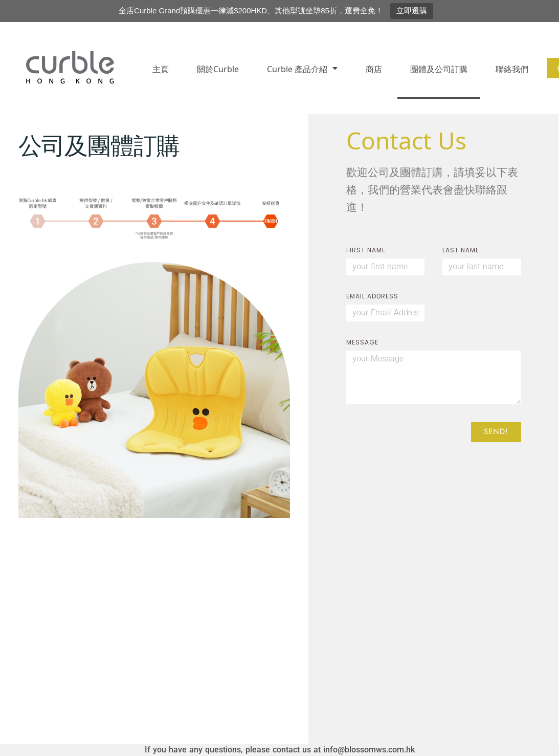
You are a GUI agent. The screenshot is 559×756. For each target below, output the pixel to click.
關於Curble (218, 68)
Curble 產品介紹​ (302, 68)
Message (362, 343)
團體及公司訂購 (439, 68)
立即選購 (412, 10)
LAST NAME (461, 251)
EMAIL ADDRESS (372, 297)
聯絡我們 (512, 68)
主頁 (161, 68)
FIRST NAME (366, 251)
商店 (374, 68)
